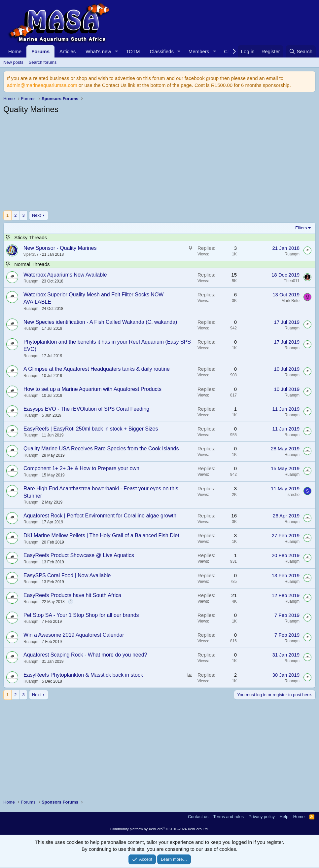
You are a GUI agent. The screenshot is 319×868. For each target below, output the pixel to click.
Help (284, 817)
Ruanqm (292, 254)
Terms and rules (229, 817)
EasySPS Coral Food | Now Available (67, 575)
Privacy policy (262, 817)
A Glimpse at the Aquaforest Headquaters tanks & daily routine (97, 369)
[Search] (301, 51)
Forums (40, 51)
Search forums (43, 62)
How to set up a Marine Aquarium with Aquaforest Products (92, 389)
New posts (13, 62)
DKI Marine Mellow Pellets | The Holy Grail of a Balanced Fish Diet (101, 535)
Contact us (198, 817)
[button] (116, 51)
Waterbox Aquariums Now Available (65, 275)
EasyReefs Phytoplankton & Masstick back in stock (83, 675)
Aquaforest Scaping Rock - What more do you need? (85, 655)
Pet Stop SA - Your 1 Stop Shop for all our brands (81, 615)
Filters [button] (301, 228)
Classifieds (162, 51)
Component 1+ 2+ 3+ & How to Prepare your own (81, 468)
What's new (98, 51)
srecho (294, 495)
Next (36, 215)
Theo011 (292, 281)
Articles (68, 51)
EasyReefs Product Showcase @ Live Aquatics (79, 555)
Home (15, 51)
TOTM (133, 51)
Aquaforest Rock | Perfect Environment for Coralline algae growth (100, 516)
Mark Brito (290, 301)
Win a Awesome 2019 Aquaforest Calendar (74, 635)
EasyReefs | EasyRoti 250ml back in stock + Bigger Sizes (91, 429)
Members (199, 51)
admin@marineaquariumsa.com (42, 85)
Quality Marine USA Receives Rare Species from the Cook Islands (101, 449)
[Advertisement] (159, 164)
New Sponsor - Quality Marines (60, 248)
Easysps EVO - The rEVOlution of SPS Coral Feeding (86, 409)
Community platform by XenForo (159, 829)
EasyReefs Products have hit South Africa (72, 595)
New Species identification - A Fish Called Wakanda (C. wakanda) (100, 322)
